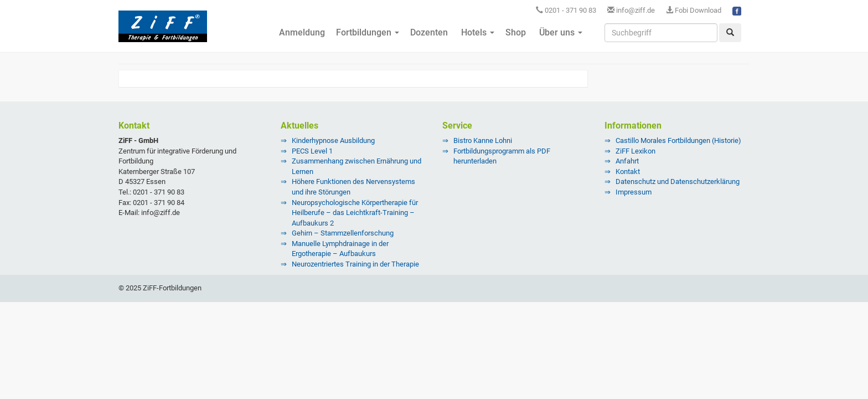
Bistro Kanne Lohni (483, 140)
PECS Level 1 (312, 151)
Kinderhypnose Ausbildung (333, 140)
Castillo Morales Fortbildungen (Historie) (678, 140)
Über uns (560, 32)
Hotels (477, 32)
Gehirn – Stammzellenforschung (343, 233)
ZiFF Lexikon (635, 151)
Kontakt (628, 172)
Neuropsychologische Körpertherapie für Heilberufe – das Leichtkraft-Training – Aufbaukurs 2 (355, 213)
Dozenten (429, 32)
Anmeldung (301, 32)
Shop (516, 32)
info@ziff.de (635, 10)
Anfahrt (627, 161)
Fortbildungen (368, 32)
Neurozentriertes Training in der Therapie (355, 264)
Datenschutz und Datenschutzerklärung (678, 181)
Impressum (634, 192)
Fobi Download (697, 10)
